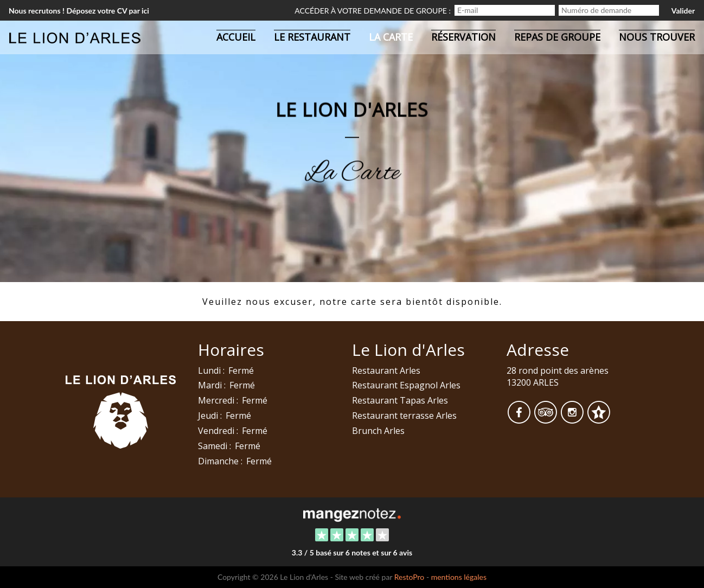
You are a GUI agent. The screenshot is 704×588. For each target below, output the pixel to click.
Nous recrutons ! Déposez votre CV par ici (79, 11)
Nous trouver (657, 37)
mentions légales (459, 577)
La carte (391, 37)
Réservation (463, 37)
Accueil (236, 37)
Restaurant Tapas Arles (400, 400)
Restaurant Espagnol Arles (406, 385)
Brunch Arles (378, 431)
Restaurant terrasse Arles (404, 416)
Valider (683, 11)
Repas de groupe (557, 37)
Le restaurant (312, 37)
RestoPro (409, 577)
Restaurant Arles (386, 370)
